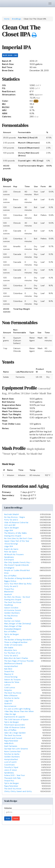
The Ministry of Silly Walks (15, 533)
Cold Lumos (10, 688)
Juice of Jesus (11, 770)
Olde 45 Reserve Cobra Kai (16, 522)
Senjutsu (8, 690)
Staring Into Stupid (13, 536)
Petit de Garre (11, 552)
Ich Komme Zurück (13, 610)
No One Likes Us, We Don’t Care (18, 538)
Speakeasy (9, 557)
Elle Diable (9, 648)
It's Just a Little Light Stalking (17, 709)
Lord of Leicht (10, 762)
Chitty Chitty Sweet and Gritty (18, 791)
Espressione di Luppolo (15, 717)
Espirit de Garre (11, 549)
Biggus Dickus (10, 581)
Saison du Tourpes (12, 680)
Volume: (8, 808)
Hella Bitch (9, 743)
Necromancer (10, 706)
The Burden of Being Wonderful (18, 578)
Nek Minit (8, 669)
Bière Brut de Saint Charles (16, 658)
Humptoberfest (11, 666)
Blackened (9, 592)
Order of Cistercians (13, 645)
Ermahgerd (9, 568)
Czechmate (9, 765)
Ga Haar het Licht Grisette (16, 749)
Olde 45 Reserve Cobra (15, 727)
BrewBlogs (17, 19)
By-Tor (7, 637)
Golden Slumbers (12, 613)
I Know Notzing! (11, 544)
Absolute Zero (11, 650)
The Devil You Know (13, 602)
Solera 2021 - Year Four (15, 775)
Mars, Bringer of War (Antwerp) (18, 624)
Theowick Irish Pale (12, 778)
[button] (34, 35)
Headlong (8, 605)
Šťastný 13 (9, 674)
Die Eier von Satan (12, 621)
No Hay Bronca (11, 616)
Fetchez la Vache (12, 698)
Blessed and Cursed (13, 738)
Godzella (8, 618)
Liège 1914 (9, 530)
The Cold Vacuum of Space (16, 719)
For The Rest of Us (12, 653)
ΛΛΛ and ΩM (10, 525)
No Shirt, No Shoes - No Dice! (17, 597)
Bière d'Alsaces (11, 695)
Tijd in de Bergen (12, 528)
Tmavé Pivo (9, 589)
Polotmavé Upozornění (14, 725)
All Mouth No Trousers (14, 554)
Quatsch (8, 594)
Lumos (7, 685)
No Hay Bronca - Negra (14, 517)
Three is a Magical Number (16, 642)
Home (7, 19)
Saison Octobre (11, 608)
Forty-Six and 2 (11, 520)
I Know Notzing (11, 677)
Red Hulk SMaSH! (12, 514)
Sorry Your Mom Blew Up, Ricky (18, 584)
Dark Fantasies (11, 746)
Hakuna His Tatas (12, 682)
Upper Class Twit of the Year (17, 541)
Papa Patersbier (11, 741)
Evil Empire (9, 560)
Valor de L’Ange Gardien (15, 733)
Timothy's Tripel (11, 767)
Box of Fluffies (10, 576)
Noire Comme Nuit (12, 751)
